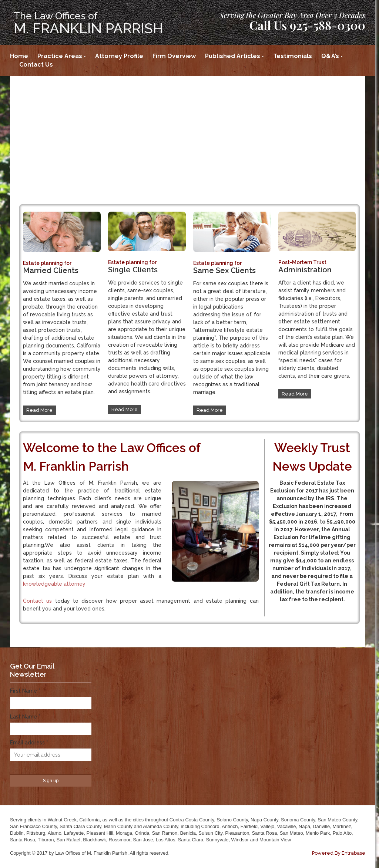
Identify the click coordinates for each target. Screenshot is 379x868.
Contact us (37, 601)
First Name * (25, 691)
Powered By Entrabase (339, 853)
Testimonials (293, 56)
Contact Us (36, 65)
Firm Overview (174, 56)
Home (19, 56)
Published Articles (233, 56)
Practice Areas (60, 56)
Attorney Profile (119, 56)
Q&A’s (330, 56)
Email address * (29, 743)
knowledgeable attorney (54, 584)
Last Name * (25, 717)
